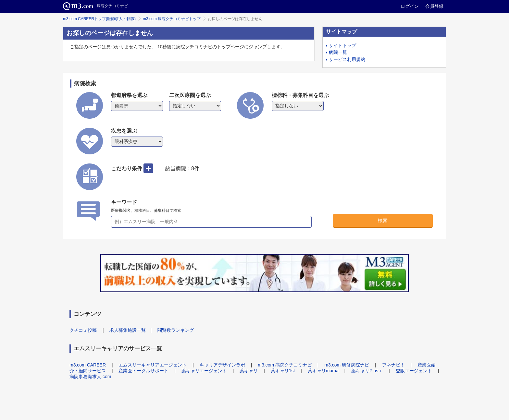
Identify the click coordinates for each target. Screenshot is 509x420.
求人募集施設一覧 (128, 330)
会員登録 (434, 6)
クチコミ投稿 (83, 330)
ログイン (410, 6)
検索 (383, 220)
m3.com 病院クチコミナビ (285, 365)
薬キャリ (249, 371)
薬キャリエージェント (204, 371)
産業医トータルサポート (143, 371)
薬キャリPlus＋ (367, 371)
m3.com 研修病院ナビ (347, 365)
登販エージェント (414, 371)
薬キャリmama (323, 371)
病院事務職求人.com (90, 377)
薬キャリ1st (283, 371)
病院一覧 (338, 52)
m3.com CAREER (88, 365)
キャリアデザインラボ (222, 365)
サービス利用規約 (347, 59)
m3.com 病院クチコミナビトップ (172, 19)
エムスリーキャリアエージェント (153, 365)
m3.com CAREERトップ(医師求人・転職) (99, 19)
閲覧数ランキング (176, 330)
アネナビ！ (393, 365)
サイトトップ (342, 45)
